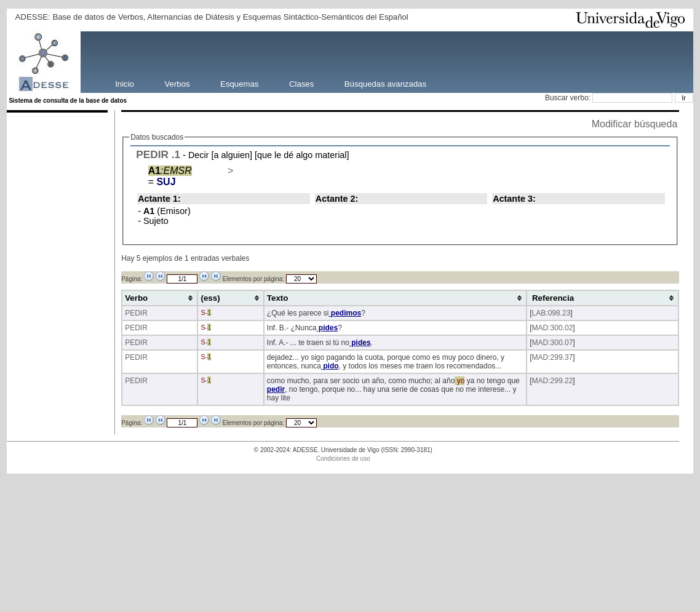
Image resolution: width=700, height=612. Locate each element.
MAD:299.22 (553, 381)
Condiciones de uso (343, 459)
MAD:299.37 (553, 357)
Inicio (125, 83)
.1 (176, 154)
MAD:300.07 (553, 343)
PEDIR (152, 154)
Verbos (177, 83)
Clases (301, 83)
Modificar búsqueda (635, 124)
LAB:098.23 (551, 313)
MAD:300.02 (553, 328)
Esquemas (239, 83)
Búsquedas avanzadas (385, 83)
